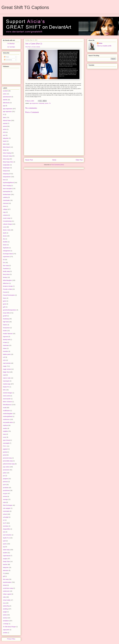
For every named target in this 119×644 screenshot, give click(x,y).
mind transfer (7, 399)
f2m (4, 263)
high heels (6, 322)
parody (5, 452)
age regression (7, 112)
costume (5, 215)
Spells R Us (6, 538)
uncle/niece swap (8, 588)
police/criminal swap (9, 464)
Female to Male (7, 289)
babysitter (6, 138)
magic (5, 366)
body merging (7, 153)
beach (5, 141)
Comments (8, 60)
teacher (5, 564)
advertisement (7, 97)
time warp (6, 579)
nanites (5, 428)
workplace (6, 621)
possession (6, 470)
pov (4, 476)
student (5, 553)
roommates (6, 511)
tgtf (4, 576)
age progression (34, 103)
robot (4, 502)
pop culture (6, 467)
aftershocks (6, 103)
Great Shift (6, 313)
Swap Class (6, 562)
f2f (4, 260)
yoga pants (6, 630)
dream (5, 245)
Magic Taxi (6, 372)
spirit (4, 541)
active (5, 94)
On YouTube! (11, 47)
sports (47, 103)
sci (4, 520)
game (5, 301)
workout (5, 618)
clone (5, 206)
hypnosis (6, 337)
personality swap (8, 461)
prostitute (6, 488)
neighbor (6, 431)
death (5, 233)
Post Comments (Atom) (58, 165)
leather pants (7, 354)
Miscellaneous (7, 405)
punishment (6, 490)
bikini (4, 144)
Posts (6, 57)
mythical (5, 425)
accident (5, 91)
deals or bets (7, 230)
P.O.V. (5, 446)
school (5, 514)
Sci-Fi (5, 523)
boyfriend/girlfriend (8, 183)
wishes (5, 615)
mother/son (6, 419)
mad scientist (7, 363)
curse (5, 227)
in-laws (5, 342)
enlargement (7, 251)
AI (4, 115)
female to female (8, 286)
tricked (5, 585)
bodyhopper (6, 168)
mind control (7, 396)
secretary (6, 526)
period (5, 455)
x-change (6, 624)
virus (4, 603)
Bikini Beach (7, 147)
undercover (6, 591)
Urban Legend (7, 594)
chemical (6, 203)
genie (5, 304)
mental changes (8, 393)
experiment (6, 257)
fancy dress (6, 274)
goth (4, 307)
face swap (6, 266)
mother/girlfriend (8, 416)
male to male (7, 378)
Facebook (6, 269)
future (5, 298)
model (5, 408)
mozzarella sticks (8, 422)
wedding (5, 609)
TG (50, 103)
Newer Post (29, 160)
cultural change (7, 224)
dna (4, 239)
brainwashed (7, 192)
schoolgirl (6, 517)
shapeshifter (7, 529)
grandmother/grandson (10, 310)
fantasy (5, 277)
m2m (4, 360)
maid (4, 375)
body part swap (7, 156)
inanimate (6, 345)
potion (5, 473)
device (5, 236)
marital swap (7, 384)
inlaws (5, 348)
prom (4, 485)
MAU (4, 390)
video (5, 597)
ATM (4, 132)
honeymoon (6, 328)
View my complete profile (104, 46)
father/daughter (7, 280)
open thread (6, 440)
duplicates (6, 248)
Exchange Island (8, 254)
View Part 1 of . (33, 47)
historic (5, 325)
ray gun (5, 493)
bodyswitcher (7, 177)
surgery (5, 559)
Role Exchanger (8, 505)
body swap (6, 159)
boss (4, 180)
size (4, 532)
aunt (4, 135)
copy (4, 212)
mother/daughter (8, 414)
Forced (5, 292)
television (6, 570)
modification (6, 411)
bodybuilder (6, 165)
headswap (6, 319)
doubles (5, 242)
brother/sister (7, 194)
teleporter (6, 567)
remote (5, 496)
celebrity (5, 197)
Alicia (101, 43)
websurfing (6, 606)
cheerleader (6, 200)
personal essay (7, 458)
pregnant (6, 479)
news (5, 434)
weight (5, 612)
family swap (6, 271)
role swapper (7, 508)
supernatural (7, 556)
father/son (6, 283)
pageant (5, 449)
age (4, 106)
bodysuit (5, 171)
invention (6, 351)
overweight (6, 443)
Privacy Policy (11, 639)
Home (54, 160)
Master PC (6, 387)
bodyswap (42, 103)
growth (5, 316)
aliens (5, 117)
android (5, 123)
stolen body (6, 550)
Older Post (79, 160)
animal (5, 126)
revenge (5, 499)
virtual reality (7, 600)
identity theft (7, 340)
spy (4, 547)
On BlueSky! (11, 44)
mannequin (6, 381)
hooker (5, 331)
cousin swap (7, 218)
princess (5, 482)
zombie (5, 633)
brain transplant (7, 189)
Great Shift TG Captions (25, 7)
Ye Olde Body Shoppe (9, 627)
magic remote (7, 369)
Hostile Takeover (8, 334)
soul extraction (7, 535)
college (5, 209)
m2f (4, 357)
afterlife (5, 100)
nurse (5, 437)
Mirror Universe (7, 402)
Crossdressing (7, 221)
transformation (7, 582)
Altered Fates (7, 120)
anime (5, 129)
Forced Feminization (9, 295)
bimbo (5, 150)
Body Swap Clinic (8, 162)
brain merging (7, 186)
